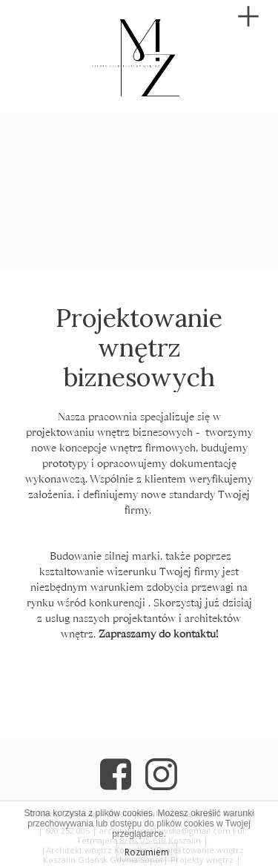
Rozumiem (147, 852)
